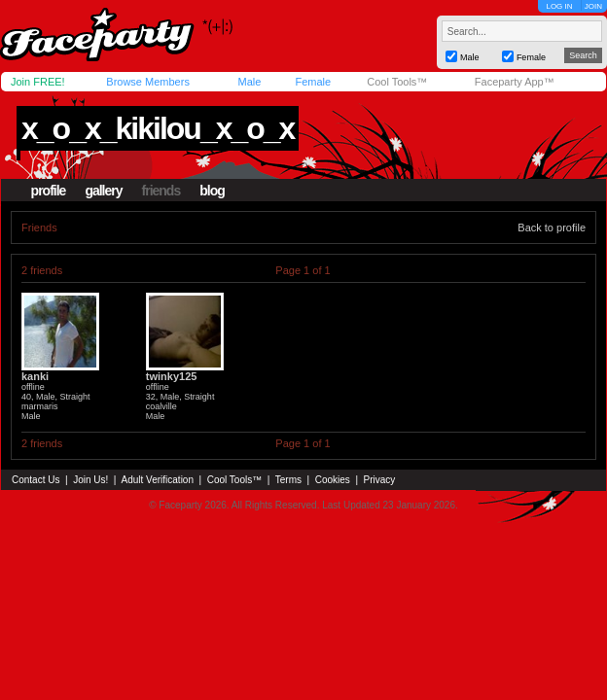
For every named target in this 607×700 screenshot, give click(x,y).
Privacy (380, 480)
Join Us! (90, 480)
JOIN (593, 6)
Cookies (333, 480)
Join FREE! (38, 82)
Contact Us (36, 480)
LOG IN (559, 6)
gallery (103, 191)
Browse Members (148, 82)
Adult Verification (157, 480)
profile (49, 191)
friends (161, 191)
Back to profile (552, 227)
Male (249, 82)
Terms (288, 480)
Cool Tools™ (397, 82)
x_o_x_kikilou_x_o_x (158, 128)
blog (212, 191)
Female (313, 82)
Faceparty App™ (515, 82)
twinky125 (172, 376)
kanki (35, 376)
